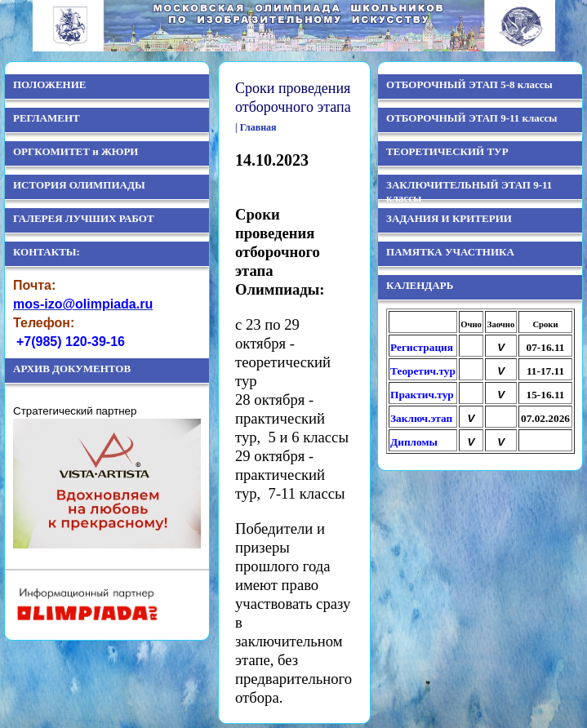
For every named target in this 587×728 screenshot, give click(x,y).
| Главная (256, 127)
